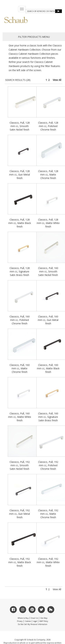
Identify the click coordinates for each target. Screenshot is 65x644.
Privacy (20, 621)
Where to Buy (23, 618)
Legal (35, 621)
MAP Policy (44, 621)
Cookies (28, 621)
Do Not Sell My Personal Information (33, 624)
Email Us (34, 618)
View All (57, 80)
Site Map (44, 618)
